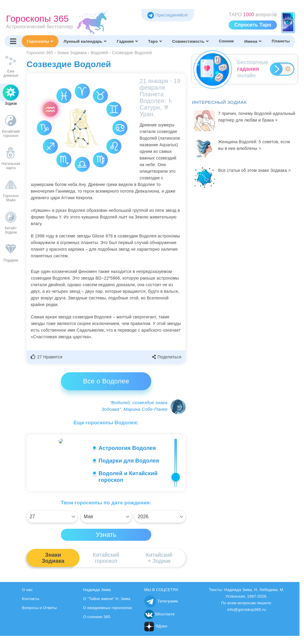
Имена (253, 41)
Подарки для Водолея (129, 461)
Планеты (281, 41)
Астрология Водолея (127, 448)
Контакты (31, 601)
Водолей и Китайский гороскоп (128, 477)
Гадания (127, 41)
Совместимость (190, 41)
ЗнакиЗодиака (53, 560)
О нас (27, 591)
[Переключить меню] (13, 41)
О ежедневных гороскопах (108, 610)
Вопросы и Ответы (39, 610)
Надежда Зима (97, 591)
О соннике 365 (97, 619)
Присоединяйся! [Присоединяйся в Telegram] (168, 15)
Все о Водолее (106, 381)
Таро (155, 41)
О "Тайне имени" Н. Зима (107, 601)
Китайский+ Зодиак (159, 560)
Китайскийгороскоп (106, 560)
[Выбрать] (52, 519)
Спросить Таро (253, 25)
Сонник (226, 41)
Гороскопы (40, 41)
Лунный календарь (85, 41)
